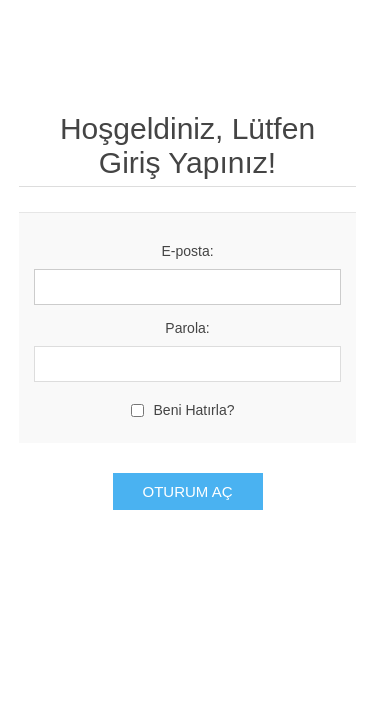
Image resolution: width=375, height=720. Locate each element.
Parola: (187, 328)
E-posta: (187, 251)
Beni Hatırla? (194, 410)
